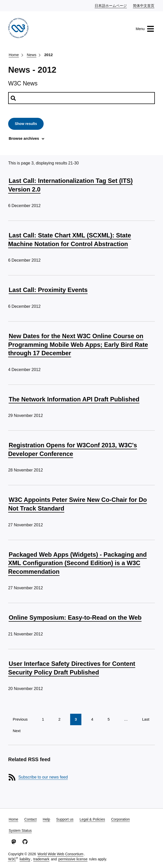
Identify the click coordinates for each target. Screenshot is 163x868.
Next (17, 731)
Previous (20, 719)
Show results (26, 124)
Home (14, 55)
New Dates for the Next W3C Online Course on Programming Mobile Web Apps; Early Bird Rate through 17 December (78, 344)
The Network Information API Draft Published (74, 399)
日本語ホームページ (111, 5)
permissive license (73, 859)
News (32, 55)
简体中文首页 (144, 5)
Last (146, 719)
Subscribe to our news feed (43, 777)
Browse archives (24, 138)
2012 (48, 55)
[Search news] (81, 98)
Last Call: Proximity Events (48, 290)
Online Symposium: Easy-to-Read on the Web (75, 617)
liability (25, 859)
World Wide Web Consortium (60, 854)
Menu (145, 29)
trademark (41, 859)
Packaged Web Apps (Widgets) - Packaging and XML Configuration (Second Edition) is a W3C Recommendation (77, 563)
